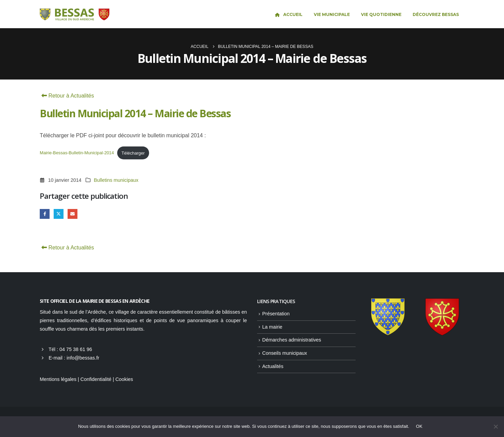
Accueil (289, 14)
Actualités (273, 366)
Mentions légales (58, 379)
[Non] (496, 426)
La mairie (272, 327)
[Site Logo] (75, 15)
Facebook (45, 214)
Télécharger (133, 153)
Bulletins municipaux (116, 180)
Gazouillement (59, 214)
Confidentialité (96, 379)
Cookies (124, 379)
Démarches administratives (292, 340)
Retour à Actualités (67, 96)
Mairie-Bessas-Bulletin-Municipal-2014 (77, 153)
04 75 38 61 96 (76, 349)
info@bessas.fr (83, 358)
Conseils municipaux (285, 353)
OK (419, 426)
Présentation (276, 314)
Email (73, 214)
